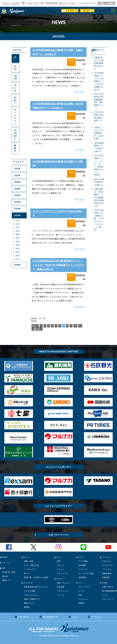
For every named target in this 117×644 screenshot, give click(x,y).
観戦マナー (7, 580)
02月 (18, 256)
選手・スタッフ (63, 583)
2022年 (17, 195)
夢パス (27, 573)
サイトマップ (108, 599)
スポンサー (107, 561)
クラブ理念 (83, 561)
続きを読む (80, 92)
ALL (15, 58)
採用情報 (82, 577)
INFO (15, 68)
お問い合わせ (108, 587)
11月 (18, 224)
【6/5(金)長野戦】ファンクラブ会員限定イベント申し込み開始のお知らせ (99, 81)
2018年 (17, 265)
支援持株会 (107, 573)
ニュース (5, 563)
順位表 (5, 576)
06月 (18, 241)
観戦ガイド (29, 603)
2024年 (17, 182)
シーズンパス (30, 569)
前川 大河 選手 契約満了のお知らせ (99, 182)
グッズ (81, 591)
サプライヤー (108, 565)
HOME (4, 557)
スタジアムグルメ (31, 595)
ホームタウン (15, 117)
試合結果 (61, 587)
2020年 (17, 209)
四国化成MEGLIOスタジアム (36, 587)
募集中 (15, 148)
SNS (80, 595)
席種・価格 (29, 561)
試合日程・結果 (9, 572)
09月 (18, 231)
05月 (18, 245)
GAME (15, 77)
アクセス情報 (30, 591)
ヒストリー (83, 569)
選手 (59, 561)
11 (80, 326)
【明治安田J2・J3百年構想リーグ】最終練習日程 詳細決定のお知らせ (99, 197)
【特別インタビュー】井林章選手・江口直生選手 (99, 133)
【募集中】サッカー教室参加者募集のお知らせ (99, 63)
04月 (18, 248)
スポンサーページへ (58, 535)
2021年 (17, 202)
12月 (18, 220)
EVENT (15, 100)
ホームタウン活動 (86, 573)
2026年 (17, 169)
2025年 (17, 175)
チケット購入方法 (31, 565)
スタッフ (61, 565)
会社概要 (82, 565)
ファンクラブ (84, 587)
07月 (18, 238)
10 (75, 326)
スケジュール (63, 573)
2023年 (17, 189)
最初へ (35, 326)
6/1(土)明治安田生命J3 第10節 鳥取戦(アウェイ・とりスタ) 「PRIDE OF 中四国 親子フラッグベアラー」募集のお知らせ (58, 265)
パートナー (107, 569)
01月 (18, 259)
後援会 (81, 603)
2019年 (17, 215)
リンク (105, 595)
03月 (18, 252)
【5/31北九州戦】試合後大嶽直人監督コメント (99, 118)
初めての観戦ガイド (32, 599)
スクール (61, 595)
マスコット (83, 599)
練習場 (27, 607)
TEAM (15, 88)
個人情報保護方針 (110, 591)
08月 (18, 234)
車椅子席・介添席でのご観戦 (36, 577)
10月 (18, 227)
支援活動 (106, 577)
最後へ (39, 329)
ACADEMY (15, 135)
